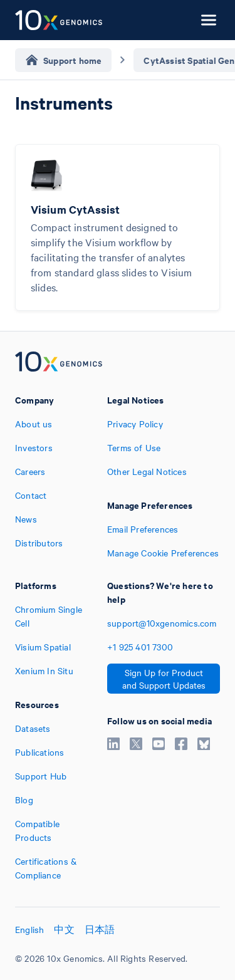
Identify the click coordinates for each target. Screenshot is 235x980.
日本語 (100, 929)
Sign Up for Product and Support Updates (164, 679)
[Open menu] (209, 20)
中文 (64, 929)
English (29, 929)
